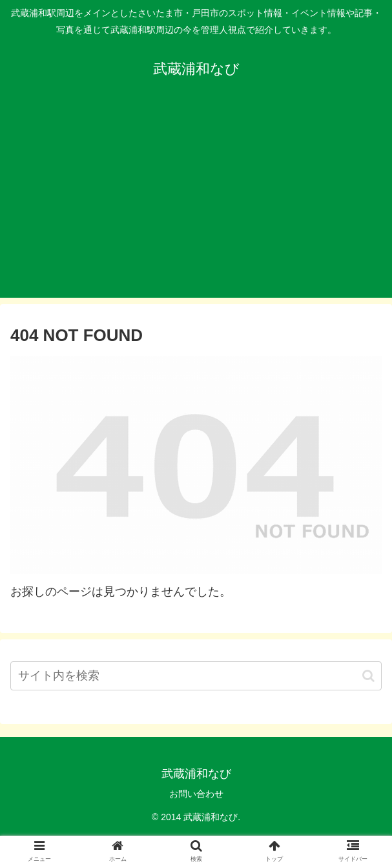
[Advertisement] (196, 207)
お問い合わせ (196, 794)
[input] (196, 676)
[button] (368, 676)
